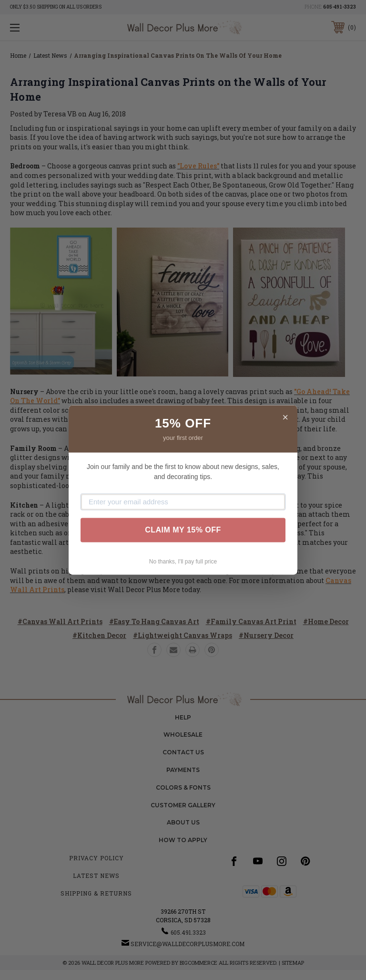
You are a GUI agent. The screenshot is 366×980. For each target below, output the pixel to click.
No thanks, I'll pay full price (183, 562)
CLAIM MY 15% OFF (183, 530)
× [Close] (285, 417)
